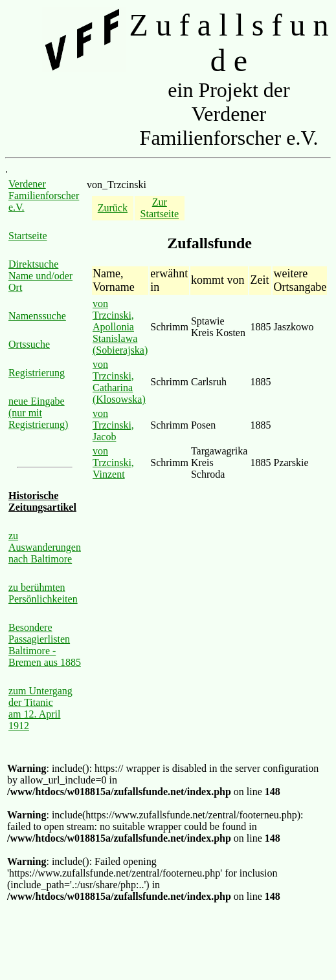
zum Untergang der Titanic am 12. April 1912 (40, 708)
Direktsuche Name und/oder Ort (40, 276)
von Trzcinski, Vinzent (113, 463)
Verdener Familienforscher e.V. (44, 196)
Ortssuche (29, 344)
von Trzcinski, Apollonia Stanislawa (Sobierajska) (120, 327)
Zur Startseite (160, 208)
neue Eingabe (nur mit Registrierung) (38, 413)
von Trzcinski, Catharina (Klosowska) (119, 382)
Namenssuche (37, 316)
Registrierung (37, 373)
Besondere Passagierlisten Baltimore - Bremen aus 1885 (45, 645)
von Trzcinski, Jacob (113, 425)
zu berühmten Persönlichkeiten (43, 593)
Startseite (28, 236)
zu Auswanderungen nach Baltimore (45, 547)
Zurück (113, 208)
